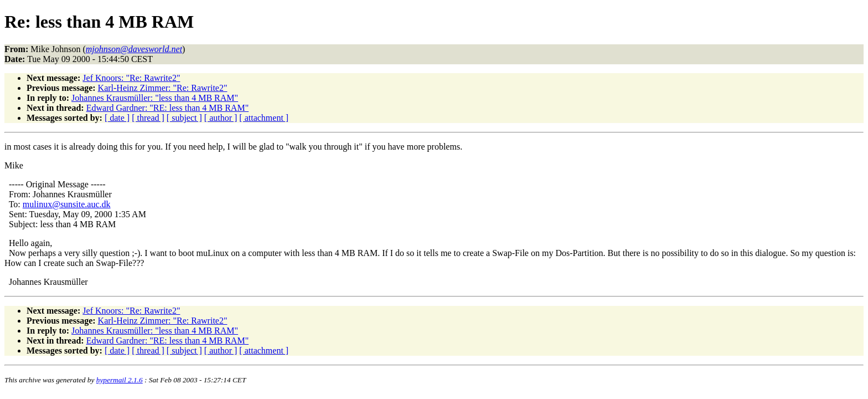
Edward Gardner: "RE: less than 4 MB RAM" (167, 108)
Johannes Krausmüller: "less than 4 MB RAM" (155, 98)
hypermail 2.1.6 (120, 380)
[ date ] (117, 118)
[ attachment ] (264, 118)
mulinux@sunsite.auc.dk (67, 204)
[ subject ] (184, 118)
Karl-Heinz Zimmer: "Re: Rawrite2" (163, 88)
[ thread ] (148, 118)
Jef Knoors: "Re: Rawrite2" (131, 78)
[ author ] (221, 118)
